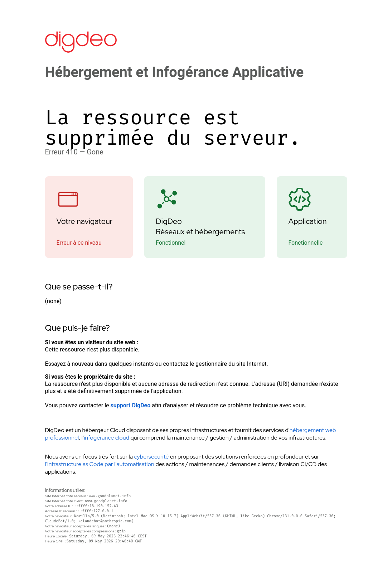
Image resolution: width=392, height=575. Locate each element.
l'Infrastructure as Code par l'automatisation (100, 464)
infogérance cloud (107, 438)
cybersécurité (151, 457)
